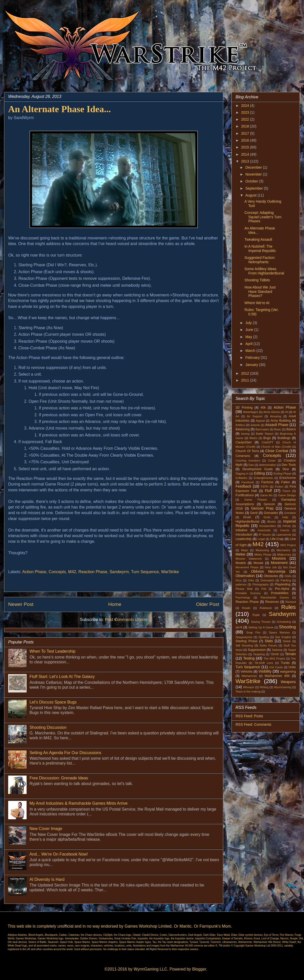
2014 (246, 154)
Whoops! (249, 687)
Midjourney (284, 555)
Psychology (243, 597)
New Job (271, 567)
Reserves (272, 602)
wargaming (288, 672)
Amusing (276, 416)
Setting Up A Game (261, 627)
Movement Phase (247, 567)
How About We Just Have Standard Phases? (260, 292)
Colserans (243, 456)
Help (285, 517)
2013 (246, 161)
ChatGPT (268, 442)
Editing (259, 473)
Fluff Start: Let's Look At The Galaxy (62, 677)
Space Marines (279, 632)
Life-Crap (277, 539)
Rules (289, 607)
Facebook (248, 482)
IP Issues (265, 535)
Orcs (239, 580)
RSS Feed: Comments (253, 724)
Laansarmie (284, 535)
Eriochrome (288, 478)
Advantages (250, 412)
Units (292, 667)
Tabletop (277, 650)
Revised (291, 602)
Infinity (287, 526)
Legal (261, 539)
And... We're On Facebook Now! (59, 854)
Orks (251, 580)
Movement (279, 563)
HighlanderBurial (247, 522)
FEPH (265, 487)
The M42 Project (274, 659)
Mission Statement (249, 559)
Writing (264, 687)
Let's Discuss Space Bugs (53, 702)
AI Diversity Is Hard (47, 879)
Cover (272, 460)
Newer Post (21, 604)
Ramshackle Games (275, 597)
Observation (245, 576)
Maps (245, 550)
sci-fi (239, 627)
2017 (246, 133)
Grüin (267, 517)
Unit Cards (276, 667)
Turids (285, 663)
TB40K (275, 654)
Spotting (264, 637)
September (254, 188)
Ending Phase (283, 474)
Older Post (208, 604)
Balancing (243, 429)
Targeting (259, 654)
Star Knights (283, 637)
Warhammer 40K (277, 676)
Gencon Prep (262, 508)
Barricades (262, 429)
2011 (246, 380)
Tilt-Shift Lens (264, 663)
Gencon (269, 504)
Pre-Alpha (282, 589)
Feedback (243, 486)
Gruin (247, 517)
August (251, 195)
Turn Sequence (145, 572)
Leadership (243, 539)
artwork (255, 425)
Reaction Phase (93, 572)
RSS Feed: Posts (249, 716)
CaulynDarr (244, 442)
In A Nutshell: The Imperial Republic (260, 249)
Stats (269, 641)
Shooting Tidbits (257, 280)
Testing (249, 658)
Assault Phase (277, 425)
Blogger (199, 969)
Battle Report (265, 434)
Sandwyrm (119, 572)
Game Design (287, 495)
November (254, 174)
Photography (260, 584)
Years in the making (248, 691)
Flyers (286, 491)
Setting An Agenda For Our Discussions (65, 753)
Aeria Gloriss (272, 412)
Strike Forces (268, 645)
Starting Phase (247, 641)
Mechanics (283, 550)
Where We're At (257, 303)
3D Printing (244, 408)
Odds (288, 576)
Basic (278, 429)
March (251, 351)
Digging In (242, 474)
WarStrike (170, 572)
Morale (258, 563)
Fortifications (245, 495)
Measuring (262, 550)
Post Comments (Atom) (126, 620)
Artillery (240, 425)
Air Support (255, 416)
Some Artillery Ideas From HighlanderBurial (264, 271)
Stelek (287, 641)
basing (245, 434)
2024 (246, 106)
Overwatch (267, 580)
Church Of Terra (247, 451)
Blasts (253, 438)
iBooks (272, 522)
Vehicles (247, 672)
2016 (246, 140)
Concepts (57, 572)
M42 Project (288, 545)
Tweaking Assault (258, 239)
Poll (264, 589)
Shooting (287, 627)
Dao (251, 465)
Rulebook (266, 608)
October (252, 181)
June (250, 330)
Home (115, 604)
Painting (286, 580)
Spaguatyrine (244, 637)
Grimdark (290, 513)
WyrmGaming (283, 687)
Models (241, 563)
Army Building (281, 421)
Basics (291, 429)
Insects (285, 530)
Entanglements (264, 478)
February (253, 358)
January (252, 365)
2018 (246, 126)
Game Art (266, 495)
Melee (240, 554)
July (249, 323)
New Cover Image (46, 829)
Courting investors (248, 460)
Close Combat (277, 451)
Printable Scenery (248, 593)
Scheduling (284, 622)
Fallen (286, 482)
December (254, 167)
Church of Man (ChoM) (276, 447)
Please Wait (244, 589)
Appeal (260, 421)
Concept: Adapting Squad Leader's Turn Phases (263, 217)
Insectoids (264, 530)
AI (287, 412)
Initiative (241, 530)
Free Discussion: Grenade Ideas (59, 778)
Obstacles (271, 576)
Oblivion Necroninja (268, 571)
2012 (246, 373)
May (249, 337)
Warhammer (249, 676)
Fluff (268, 491)
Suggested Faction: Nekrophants (260, 260)
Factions (267, 482)
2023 (246, 112)
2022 (246, 119)
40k (263, 408)
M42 (72, 572)
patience (241, 584)
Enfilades (241, 478)
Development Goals (258, 469)
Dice (286, 469)
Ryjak (256, 615)
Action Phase (34, 572)
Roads (246, 608)
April (249, 344)
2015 (246, 147)
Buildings (284, 438)
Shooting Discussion (48, 727)
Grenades (271, 513)
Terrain (290, 654)
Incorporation (268, 526)
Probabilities (280, 593)
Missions (279, 558)
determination (268, 465)
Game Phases (256, 500)
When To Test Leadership (52, 651)
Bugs (267, 438)
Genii (254, 513)
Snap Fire (253, 632)
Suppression (257, 650)
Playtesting (283, 584)
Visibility (265, 671)
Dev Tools (289, 465)
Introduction (244, 535)
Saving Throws (261, 622)
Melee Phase (263, 555)
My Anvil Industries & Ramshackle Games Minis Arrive (78, 803)
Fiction (279, 487)
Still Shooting (244, 645)
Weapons (288, 682)
